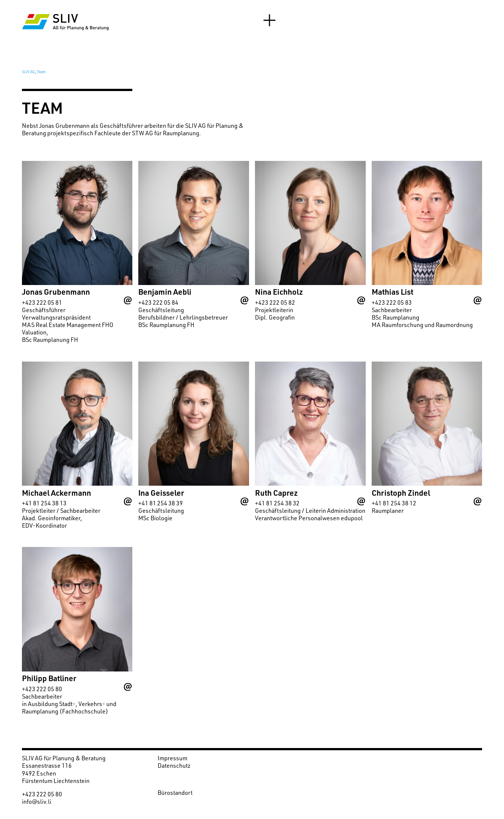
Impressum (172, 758)
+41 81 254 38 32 (277, 503)
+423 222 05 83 (392, 302)
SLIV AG (28, 72)
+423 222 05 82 (275, 302)
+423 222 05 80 (42, 689)
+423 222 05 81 (42, 302)
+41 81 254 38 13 (44, 503)
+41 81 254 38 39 (161, 503)
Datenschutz (174, 765)
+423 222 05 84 (158, 302)
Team (41, 72)
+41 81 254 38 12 (394, 503)
